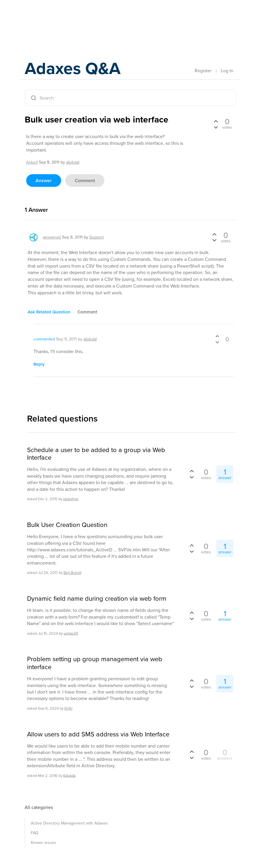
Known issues (43, 843)
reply (39, 364)
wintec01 (71, 633)
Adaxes (52, 17)
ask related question (49, 312)
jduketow (71, 499)
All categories (39, 807)
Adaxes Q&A (75, 69)
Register (203, 71)
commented (44, 339)
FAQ (35, 833)
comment (85, 181)
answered (52, 237)
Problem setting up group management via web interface (95, 663)
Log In (227, 71)
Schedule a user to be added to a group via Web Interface (96, 454)
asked (32, 162)
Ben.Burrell (72, 573)
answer (44, 181)
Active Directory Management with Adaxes (69, 823)
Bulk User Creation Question (67, 525)
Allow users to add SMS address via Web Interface (98, 734)
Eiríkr (68, 708)
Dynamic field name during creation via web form (97, 599)
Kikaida (69, 775)
